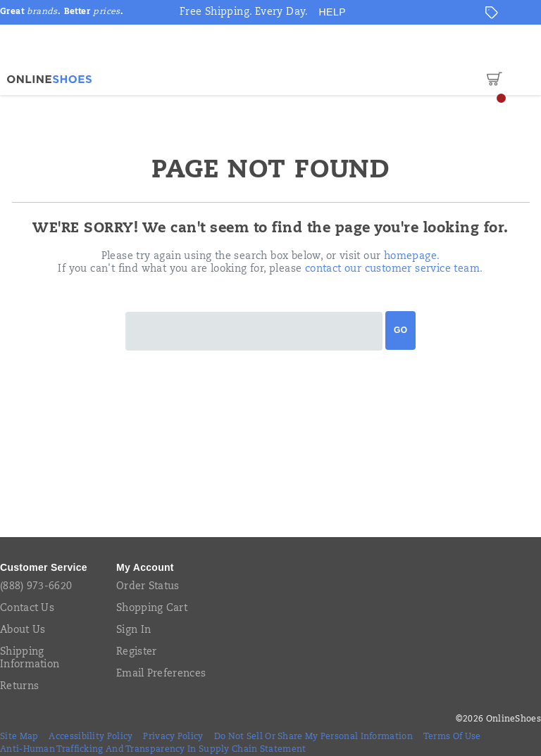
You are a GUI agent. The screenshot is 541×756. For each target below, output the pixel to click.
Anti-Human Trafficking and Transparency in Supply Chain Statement (153, 750)
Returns (19, 687)
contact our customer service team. (394, 270)
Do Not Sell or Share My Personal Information (313, 737)
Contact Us (27, 609)
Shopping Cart (152, 609)
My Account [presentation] (145, 567)
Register (136, 653)
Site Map (19, 737)
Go (400, 330)
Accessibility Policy (91, 737)
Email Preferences (161, 674)
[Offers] (492, 13)
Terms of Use (452, 737)
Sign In (133, 631)
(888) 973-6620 (36, 587)
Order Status (148, 587)
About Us (23, 631)
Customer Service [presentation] (44, 567)
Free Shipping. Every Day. (244, 13)
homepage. (412, 257)
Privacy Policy (173, 737)
